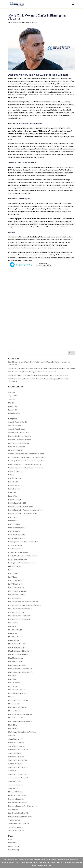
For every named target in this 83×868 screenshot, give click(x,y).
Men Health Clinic (15, 704)
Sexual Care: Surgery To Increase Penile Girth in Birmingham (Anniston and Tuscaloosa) (38, 375)
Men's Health (13, 728)
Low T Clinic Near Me (16, 584)
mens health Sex (14, 788)
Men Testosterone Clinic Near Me (20, 721)
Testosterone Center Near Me (19, 823)
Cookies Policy (52, 862)
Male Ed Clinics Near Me (17, 644)
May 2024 (12, 403)
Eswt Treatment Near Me (17, 538)
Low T (10, 570)
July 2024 (12, 399)
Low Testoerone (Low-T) (17, 595)
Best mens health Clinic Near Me (19, 440)
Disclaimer (61, 862)
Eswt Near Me (13, 521)
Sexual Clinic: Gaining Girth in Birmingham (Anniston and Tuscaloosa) (32, 372)
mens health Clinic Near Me (18, 760)
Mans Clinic (12, 679)
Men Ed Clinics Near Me (17, 690)
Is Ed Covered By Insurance (18, 559)
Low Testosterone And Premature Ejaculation (24, 602)
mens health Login (14, 781)
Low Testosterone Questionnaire (19, 619)
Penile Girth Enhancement (17, 795)
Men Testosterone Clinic (17, 718)
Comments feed (14, 846)
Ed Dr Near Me (13, 482)
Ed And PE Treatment (16, 471)
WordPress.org (14, 850)
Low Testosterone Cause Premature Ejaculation (25, 605)
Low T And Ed (13, 573)
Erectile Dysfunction (15, 499)
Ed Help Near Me (14, 485)
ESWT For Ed (13, 517)
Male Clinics (13, 633)
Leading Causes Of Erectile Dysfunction (22, 563)
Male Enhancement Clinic (17, 647)
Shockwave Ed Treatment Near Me (20, 816)
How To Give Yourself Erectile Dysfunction (23, 556)
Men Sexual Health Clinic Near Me (20, 714)
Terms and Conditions (44, 865)
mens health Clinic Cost (16, 757)
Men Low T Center (15, 711)
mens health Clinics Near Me (18, 767)
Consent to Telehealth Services (11, 862)
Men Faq (11, 697)
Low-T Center (13, 623)
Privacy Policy (70, 862)
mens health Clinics (15, 764)
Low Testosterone (14, 598)
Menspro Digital (15, 22)
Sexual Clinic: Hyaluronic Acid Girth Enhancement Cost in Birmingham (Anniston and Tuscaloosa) (41, 368)
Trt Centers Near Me (16, 827)
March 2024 (13, 406)
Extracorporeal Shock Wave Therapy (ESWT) (24, 542)
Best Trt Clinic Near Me (17, 447)
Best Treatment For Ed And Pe (19, 443)
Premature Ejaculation (16, 799)
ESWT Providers (14, 524)
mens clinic (12, 735)
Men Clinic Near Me (15, 683)
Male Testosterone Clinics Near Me (21, 672)
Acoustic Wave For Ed (16, 425)
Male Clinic (12, 626)
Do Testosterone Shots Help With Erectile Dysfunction (27, 457)
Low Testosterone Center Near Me (20, 609)
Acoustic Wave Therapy (17, 429)
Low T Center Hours (15, 580)
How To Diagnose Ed (16, 549)
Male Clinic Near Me (15, 630)
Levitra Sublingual (14, 566)
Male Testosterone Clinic (17, 665)
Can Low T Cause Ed (15, 450)
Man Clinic (12, 676)
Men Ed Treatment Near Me (18, 693)
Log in (10, 839)
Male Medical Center (16, 658)
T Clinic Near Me (14, 820)
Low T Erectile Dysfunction (18, 591)
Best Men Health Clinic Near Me (20, 436)
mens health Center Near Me (18, 750)
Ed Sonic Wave (13, 496)
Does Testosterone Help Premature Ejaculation (24, 464)
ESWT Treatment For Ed (17, 535)
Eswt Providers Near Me (17, 528)
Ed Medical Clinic (14, 489)
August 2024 (13, 396)
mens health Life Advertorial (18, 778)
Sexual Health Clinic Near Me (18, 813)
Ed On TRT (12, 492)
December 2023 (14, 413)
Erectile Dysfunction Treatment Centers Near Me (25, 510)
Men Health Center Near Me (18, 700)
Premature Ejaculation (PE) (18, 802)
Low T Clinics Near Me (16, 587)
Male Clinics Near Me (16, 637)
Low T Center (13, 577)
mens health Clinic (14, 753)
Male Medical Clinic (15, 661)
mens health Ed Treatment (17, 774)
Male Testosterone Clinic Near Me (20, 669)
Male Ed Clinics (14, 640)
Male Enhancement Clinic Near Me (20, 651)
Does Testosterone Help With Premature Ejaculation (26, 468)
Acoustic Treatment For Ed (18, 422)
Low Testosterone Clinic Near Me (20, 616)
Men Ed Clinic (13, 686)
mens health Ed (13, 771)
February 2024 (13, 410)
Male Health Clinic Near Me (18, 654)
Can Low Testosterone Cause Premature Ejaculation (26, 454)
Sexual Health (13, 809)
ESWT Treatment (14, 531)
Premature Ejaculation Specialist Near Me (23, 806)
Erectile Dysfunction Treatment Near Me (22, 513)
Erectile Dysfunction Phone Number (21, 506)
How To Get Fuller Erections (18, 552)
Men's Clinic (34, 22)
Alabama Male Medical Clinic (18, 432)
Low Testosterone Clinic (17, 612)
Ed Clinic (11, 475)
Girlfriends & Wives (15, 545)
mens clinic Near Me (15, 739)
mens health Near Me (16, 785)
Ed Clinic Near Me (15, 478)
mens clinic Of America (16, 743)
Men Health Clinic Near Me (18, 707)
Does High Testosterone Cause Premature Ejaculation (27, 461)
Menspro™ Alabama (15, 792)
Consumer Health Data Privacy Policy (34, 862)
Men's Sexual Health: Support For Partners (23, 732)
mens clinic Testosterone (17, 746)
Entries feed (12, 843)
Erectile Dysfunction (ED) (17, 503)
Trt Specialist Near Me (16, 831)
